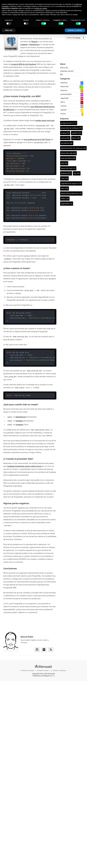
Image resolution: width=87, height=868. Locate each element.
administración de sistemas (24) (73, 148)
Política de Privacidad (28, 671)
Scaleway (24, 44)
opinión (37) (76, 133)
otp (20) (77, 173)
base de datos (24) (68, 158)
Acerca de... (65, 68)
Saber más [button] (9, 30)
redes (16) (65, 199)
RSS (62, 75)
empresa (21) (66, 173)
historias (64, 90)
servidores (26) (67, 143)
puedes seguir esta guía (45, 120)
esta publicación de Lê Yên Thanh (37, 139)
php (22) (64, 163)
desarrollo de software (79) (71, 128)
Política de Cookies (43, 671)
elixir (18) (65, 188)
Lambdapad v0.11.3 (48, 676)
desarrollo (65, 86)
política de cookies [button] (41, 8)
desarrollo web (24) (68, 153)
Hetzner (34, 42)
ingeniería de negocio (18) (71, 183)
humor (63, 114)
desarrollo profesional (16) (71, 193)
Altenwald (51, 674)
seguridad (65, 98)
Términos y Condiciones (59, 671)
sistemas (64, 83)
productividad (66, 94)
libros (63, 102)
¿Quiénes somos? (67, 71)
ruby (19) (64, 178)
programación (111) (69, 123)
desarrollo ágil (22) (68, 168)
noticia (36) (65, 138)
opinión (64, 110)
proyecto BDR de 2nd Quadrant (24, 64)
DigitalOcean (34, 44)
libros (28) (76, 138)
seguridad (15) (67, 204)
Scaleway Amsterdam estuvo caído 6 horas (24, 466)
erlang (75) (65, 133)
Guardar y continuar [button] (75, 30)
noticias (64, 106)
